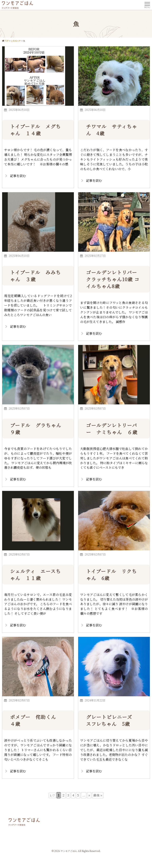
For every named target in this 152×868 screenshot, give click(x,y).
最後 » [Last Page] (98, 796)
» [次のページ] (89, 796)
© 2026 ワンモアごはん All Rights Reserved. (76, 852)
